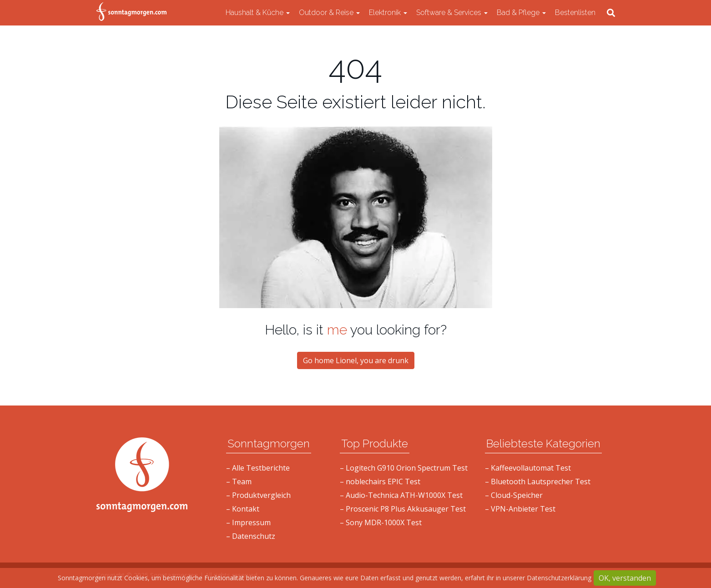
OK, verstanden (625, 578)
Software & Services (452, 13)
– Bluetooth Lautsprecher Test (538, 482)
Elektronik (388, 13)
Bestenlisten (575, 13)
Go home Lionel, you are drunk (356, 360)
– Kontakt (243, 509)
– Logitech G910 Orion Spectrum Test (404, 468)
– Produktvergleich (258, 495)
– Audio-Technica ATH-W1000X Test (401, 495)
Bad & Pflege (521, 13)
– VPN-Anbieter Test (520, 509)
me (337, 330)
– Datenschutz (251, 536)
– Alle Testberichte (258, 468)
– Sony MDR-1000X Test (381, 522)
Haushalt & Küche (258, 13)
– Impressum (248, 522)
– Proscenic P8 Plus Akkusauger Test (403, 509)
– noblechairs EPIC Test (380, 482)
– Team (239, 482)
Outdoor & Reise (329, 13)
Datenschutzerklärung (559, 578)
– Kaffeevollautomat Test (528, 468)
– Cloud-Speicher (514, 495)
